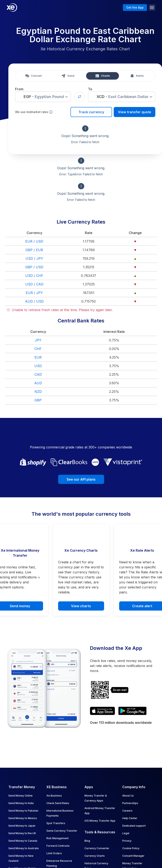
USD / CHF (34, 276)
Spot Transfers (56, 823)
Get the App (135, 7)
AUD (38, 383)
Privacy (127, 841)
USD (38, 366)
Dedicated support (134, 826)
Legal (126, 833)
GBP (38, 400)
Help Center (130, 818)
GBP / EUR (34, 250)
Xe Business (54, 796)
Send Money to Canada (23, 841)
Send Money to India (21, 803)
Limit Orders (54, 853)
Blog (87, 841)
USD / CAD (34, 284)
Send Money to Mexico (23, 818)
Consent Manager (133, 856)
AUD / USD (34, 301)
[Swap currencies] (79, 97)
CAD (38, 374)
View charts (81, 606)
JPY (38, 340)
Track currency (91, 112)
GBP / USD (34, 267)
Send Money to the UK (22, 833)
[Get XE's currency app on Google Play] (132, 711)
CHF (38, 349)
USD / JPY (34, 258)
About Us (128, 796)
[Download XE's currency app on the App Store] (102, 711)
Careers (127, 811)
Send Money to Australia (24, 848)
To (90, 89)
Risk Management (57, 838)
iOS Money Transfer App (100, 821)
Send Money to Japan (22, 826)
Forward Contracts (58, 846)
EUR (38, 357)
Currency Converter (97, 848)
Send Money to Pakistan (23, 811)
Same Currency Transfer (62, 831)
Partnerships (130, 803)
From (19, 89)
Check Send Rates (58, 803)
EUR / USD (34, 241)
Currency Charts (95, 856)
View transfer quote (135, 112)
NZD (38, 392)
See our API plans (81, 479)
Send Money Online (20, 796)
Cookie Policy (131, 848)
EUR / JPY (34, 293)
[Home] (12, 8)
